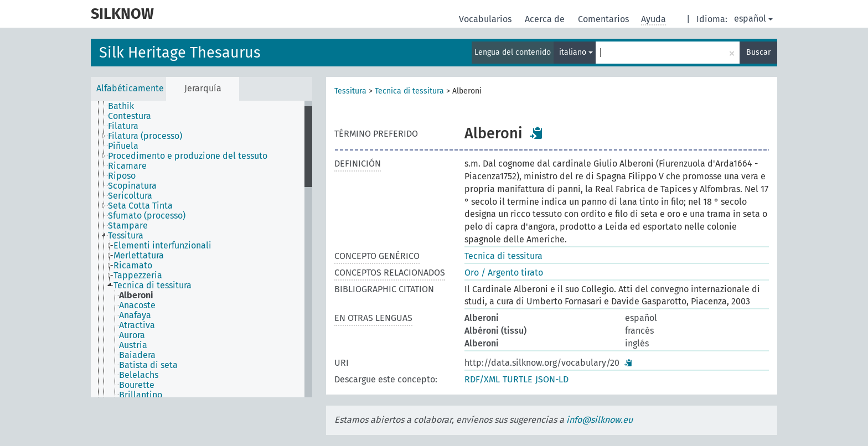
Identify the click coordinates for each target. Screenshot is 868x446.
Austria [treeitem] (133, 345)
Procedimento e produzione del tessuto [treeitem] (188, 156)
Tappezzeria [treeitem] (138, 276)
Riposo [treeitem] (122, 176)
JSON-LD (552, 379)
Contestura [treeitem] (130, 116)
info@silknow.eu (600, 420)
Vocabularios (486, 19)
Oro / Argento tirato (504, 273)
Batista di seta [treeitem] (148, 365)
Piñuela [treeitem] (123, 146)
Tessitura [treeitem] (126, 236)
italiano (576, 52)
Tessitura (350, 91)
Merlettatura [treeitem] (139, 256)
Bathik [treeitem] (121, 106)
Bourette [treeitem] (137, 385)
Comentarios (604, 19)
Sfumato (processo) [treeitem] (147, 216)
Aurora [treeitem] (132, 335)
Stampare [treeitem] (128, 226)
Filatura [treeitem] (123, 126)
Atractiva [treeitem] (137, 325)
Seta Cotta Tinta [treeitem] (140, 206)
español (753, 19)
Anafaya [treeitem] (135, 315)
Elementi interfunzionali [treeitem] (162, 246)
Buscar (758, 52)
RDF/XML (482, 379)
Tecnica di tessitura (409, 91)
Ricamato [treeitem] (133, 266)
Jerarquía (203, 88)
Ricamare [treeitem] (127, 166)
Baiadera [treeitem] (137, 355)
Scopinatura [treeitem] (132, 186)
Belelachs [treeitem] (139, 375)
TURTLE (518, 379)
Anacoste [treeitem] (137, 305)
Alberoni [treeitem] (136, 295)
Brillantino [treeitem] (141, 395)
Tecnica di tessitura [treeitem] (153, 286)
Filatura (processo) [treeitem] (145, 136)
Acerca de (546, 19)
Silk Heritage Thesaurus (180, 53)
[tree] (201, 249)
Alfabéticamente (130, 88)
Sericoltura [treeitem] (130, 196)
